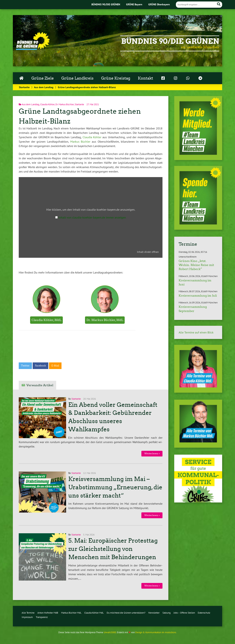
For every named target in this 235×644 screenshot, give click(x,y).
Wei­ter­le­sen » (152, 453)
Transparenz (42, 617)
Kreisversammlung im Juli (198, 296)
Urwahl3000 (110, 632)
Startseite (24, 87)
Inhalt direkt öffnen (148, 252)
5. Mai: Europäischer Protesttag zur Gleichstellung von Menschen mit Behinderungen (113, 549)
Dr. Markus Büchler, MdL (105, 320)
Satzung (167, 613)
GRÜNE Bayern (134, 4)
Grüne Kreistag (116, 78)
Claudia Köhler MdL (94, 613)
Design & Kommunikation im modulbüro (156, 632)
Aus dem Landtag (44, 87)
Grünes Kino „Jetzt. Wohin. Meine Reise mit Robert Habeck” (196, 265)
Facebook (40, 366)
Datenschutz (204, 613)
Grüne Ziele (43, 78)
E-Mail (55, 366)
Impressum (27, 617)
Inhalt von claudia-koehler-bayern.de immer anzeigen (92, 217)
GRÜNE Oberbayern (159, 4)
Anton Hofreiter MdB (48, 613)
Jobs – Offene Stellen (184, 613)
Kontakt (145, 78)
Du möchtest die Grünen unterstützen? (126, 613)
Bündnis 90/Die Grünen (170, 41)
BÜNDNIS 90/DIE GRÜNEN (106, 4)
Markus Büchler (80, 142)
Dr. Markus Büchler (65, 104)
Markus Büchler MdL (71, 613)
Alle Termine (28, 613)
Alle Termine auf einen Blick (196, 332)
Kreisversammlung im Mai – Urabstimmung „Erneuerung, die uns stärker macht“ (115, 487)
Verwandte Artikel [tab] (40, 385)
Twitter (25, 366)
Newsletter (154, 613)
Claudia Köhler (47, 104)
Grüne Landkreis (77, 78)
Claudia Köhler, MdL (46, 320)
